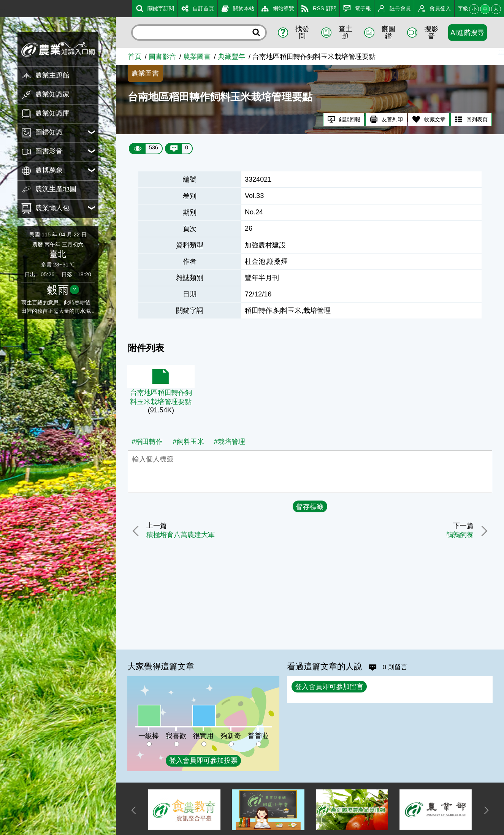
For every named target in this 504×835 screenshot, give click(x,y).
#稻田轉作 (147, 442)
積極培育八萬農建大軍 (182, 535)
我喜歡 (176, 736)
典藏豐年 (231, 57)
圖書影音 (162, 57)
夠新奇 (231, 736)
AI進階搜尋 (467, 33)
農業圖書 (197, 57)
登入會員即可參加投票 (203, 761)
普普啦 (258, 736)
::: (3, 7)
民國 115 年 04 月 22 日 (58, 234)
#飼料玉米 (188, 442)
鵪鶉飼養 (458, 535)
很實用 (203, 736)
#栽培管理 (230, 442)
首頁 (135, 57)
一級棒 (149, 736)
